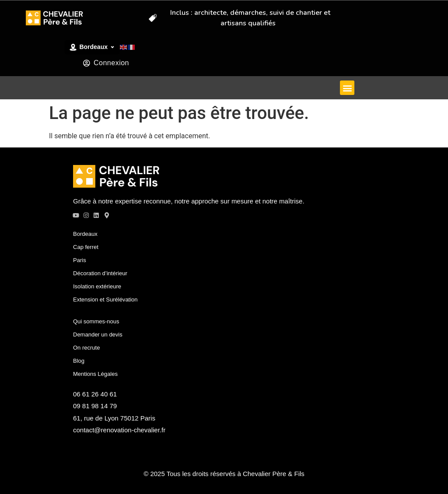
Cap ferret (86, 247)
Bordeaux (85, 233)
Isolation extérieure (97, 286)
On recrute (86, 347)
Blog (79, 360)
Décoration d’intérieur (100, 273)
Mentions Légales (95, 373)
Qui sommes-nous (96, 321)
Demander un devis (98, 334)
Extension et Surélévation (105, 299)
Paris (80, 260)
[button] (347, 88)
